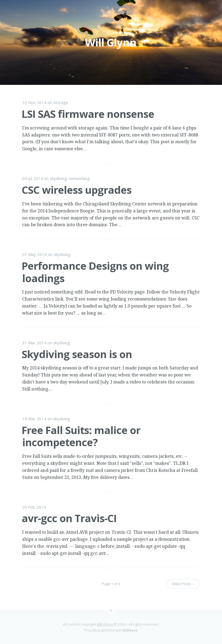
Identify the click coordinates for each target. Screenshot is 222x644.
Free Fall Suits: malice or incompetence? (81, 436)
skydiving (58, 178)
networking (79, 178)
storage (61, 102)
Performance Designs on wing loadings (95, 272)
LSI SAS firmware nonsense (88, 114)
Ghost (132, 630)
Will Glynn (105, 624)
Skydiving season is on (77, 354)
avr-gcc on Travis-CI (69, 518)
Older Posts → (183, 584)
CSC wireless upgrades (77, 190)
